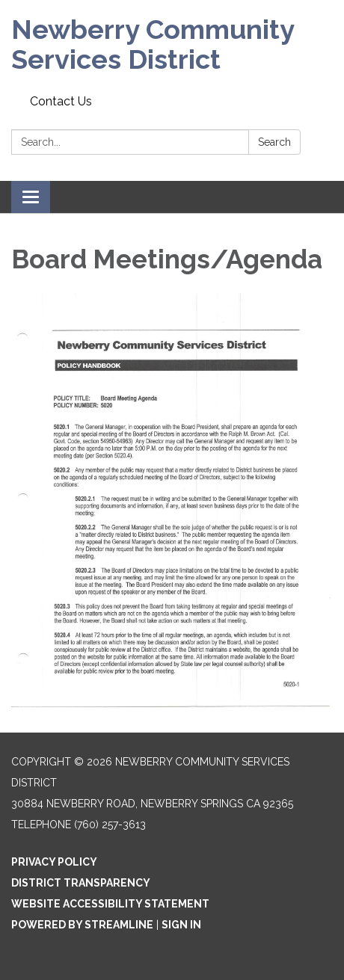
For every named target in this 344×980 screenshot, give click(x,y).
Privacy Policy (54, 862)
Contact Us (61, 101)
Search (274, 142)
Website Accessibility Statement (110, 904)
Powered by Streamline (82, 925)
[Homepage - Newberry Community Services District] (172, 44)
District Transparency (81, 883)
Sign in (181, 925)
